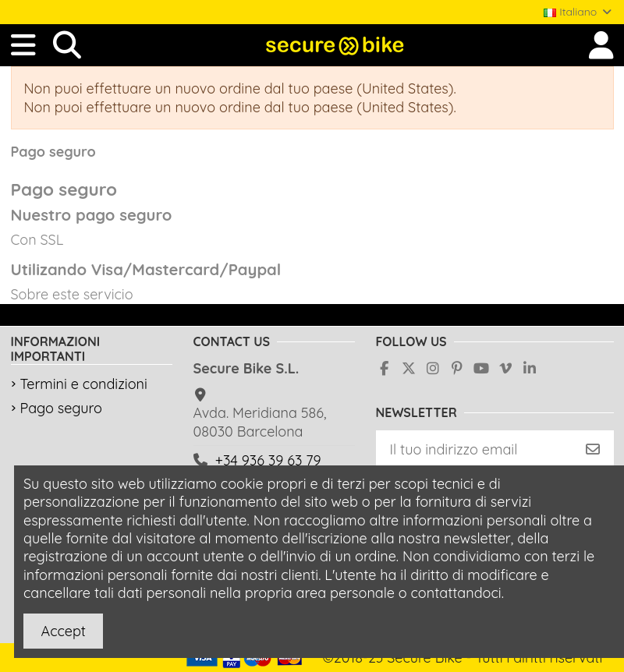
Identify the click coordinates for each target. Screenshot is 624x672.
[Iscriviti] (593, 449)
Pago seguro (61, 408)
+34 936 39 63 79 (268, 460)
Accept (64, 631)
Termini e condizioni (84, 384)
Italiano (578, 12)
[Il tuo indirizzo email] (474, 449)
